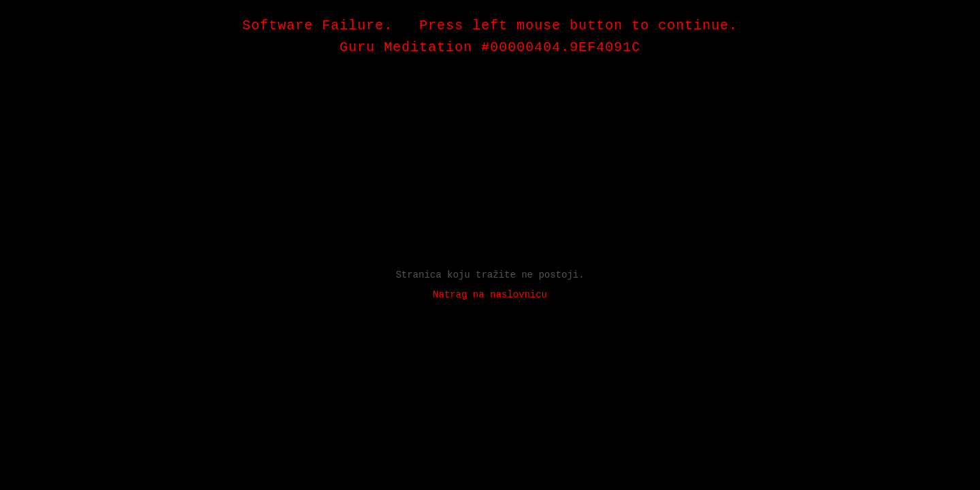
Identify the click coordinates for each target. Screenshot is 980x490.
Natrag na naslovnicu (490, 295)
